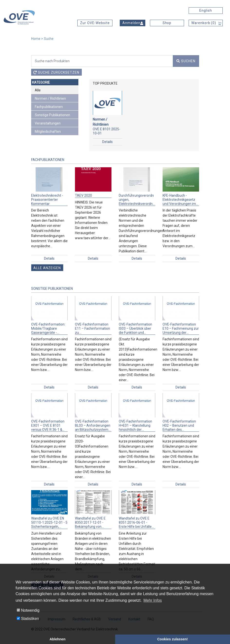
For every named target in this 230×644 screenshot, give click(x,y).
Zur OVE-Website (95, 23)
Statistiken (28, 619)
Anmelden (131, 23)
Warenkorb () (204, 23)
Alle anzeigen (47, 268)
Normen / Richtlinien (50, 98)
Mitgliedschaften (48, 132)
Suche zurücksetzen (56, 72)
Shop (167, 23)
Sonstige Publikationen (52, 115)
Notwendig (28, 610)
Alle (38, 90)
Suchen (186, 61)
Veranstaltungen (48, 123)
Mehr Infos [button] (153, 600)
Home (36, 39)
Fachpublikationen (49, 107)
